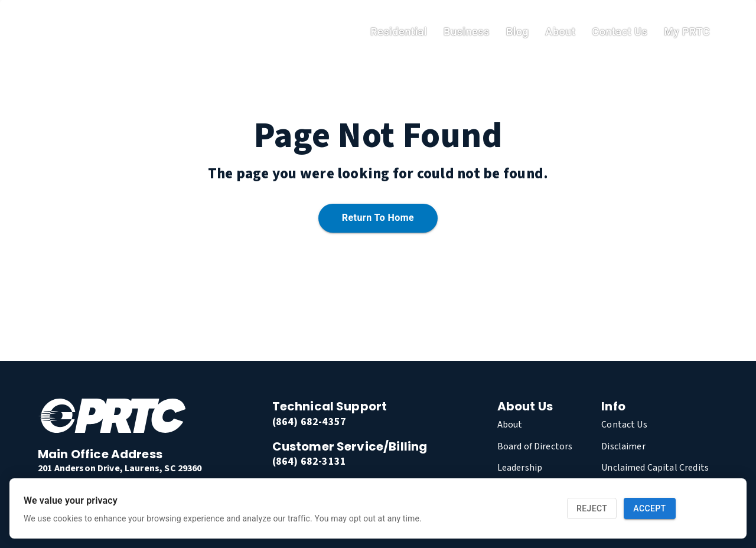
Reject (592, 509)
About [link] (560, 32)
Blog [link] (518, 32)
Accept (649, 509)
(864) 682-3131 (309, 461)
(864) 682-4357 (309, 422)
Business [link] (467, 32)
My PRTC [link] (687, 32)
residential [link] (399, 32)
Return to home (378, 218)
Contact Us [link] (620, 32)
